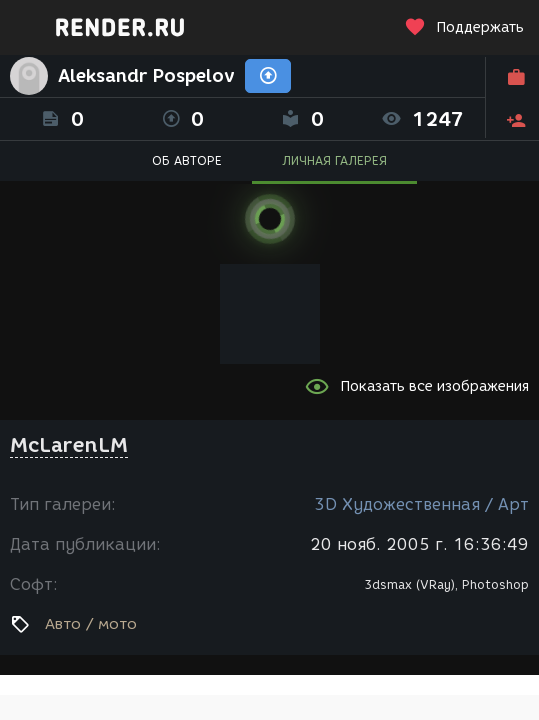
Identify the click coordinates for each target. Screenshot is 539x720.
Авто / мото (91, 624)
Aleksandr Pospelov (146, 76)
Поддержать (464, 27)
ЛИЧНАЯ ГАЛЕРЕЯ (334, 160)
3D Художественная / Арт (421, 504)
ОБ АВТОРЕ (187, 160)
